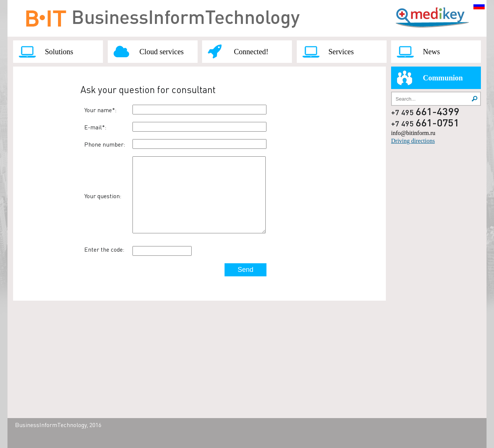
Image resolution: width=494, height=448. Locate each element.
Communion (443, 78)
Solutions (59, 52)
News (432, 52)
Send (246, 270)
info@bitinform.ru (413, 133)
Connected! (251, 52)
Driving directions (413, 141)
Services (341, 52)
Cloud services (162, 52)
